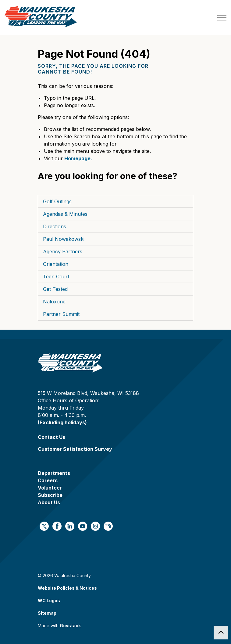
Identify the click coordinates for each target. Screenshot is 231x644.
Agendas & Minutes (65, 214)
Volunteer (50, 488)
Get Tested (55, 289)
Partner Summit (61, 314)
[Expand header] (222, 18)
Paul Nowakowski (64, 239)
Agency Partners (63, 251)
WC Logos (49, 601)
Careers (48, 480)
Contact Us (52, 437)
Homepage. (78, 158)
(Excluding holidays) (62, 422)
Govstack (70, 626)
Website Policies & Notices (67, 588)
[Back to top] (221, 633)
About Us (49, 502)
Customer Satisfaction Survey (75, 449)
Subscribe (50, 495)
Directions (55, 226)
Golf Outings (57, 201)
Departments (54, 473)
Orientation (56, 264)
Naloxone (54, 302)
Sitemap (47, 613)
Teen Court (56, 277)
